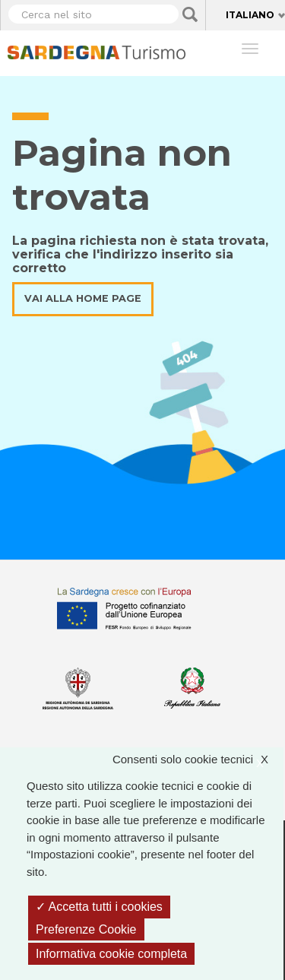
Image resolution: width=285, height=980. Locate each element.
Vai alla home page (83, 298)
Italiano (250, 15)
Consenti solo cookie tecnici (198, 760)
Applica (190, 14)
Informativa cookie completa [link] (111, 954)
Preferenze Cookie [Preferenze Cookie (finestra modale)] (86, 929)
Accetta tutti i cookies (99, 907)
